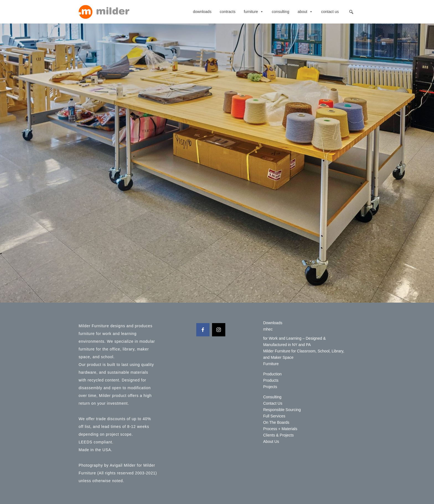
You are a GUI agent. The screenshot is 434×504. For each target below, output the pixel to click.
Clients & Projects (278, 435)
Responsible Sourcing (282, 410)
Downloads (202, 12)
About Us (271, 441)
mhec (268, 329)
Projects (270, 387)
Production (272, 374)
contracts (228, 12)
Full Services (274, 416)
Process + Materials (280, 429)
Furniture (254, 12)
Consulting (281, 12)
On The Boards (276, 422)
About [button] (305, 12)
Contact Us (330, 12)
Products (271, 380)
